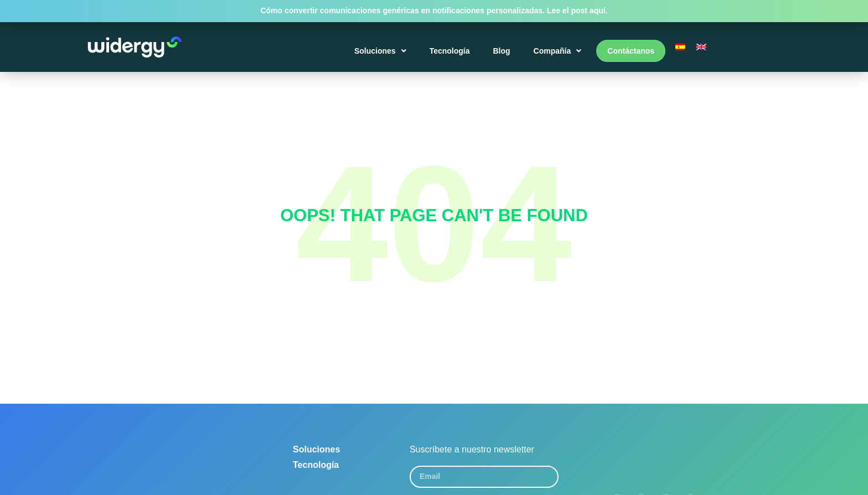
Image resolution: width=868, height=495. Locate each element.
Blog (502, 51)
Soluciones (380, 51)
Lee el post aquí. (577, 11)
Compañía (558, 51)
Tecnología (450, 51)
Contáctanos (631, 51)
